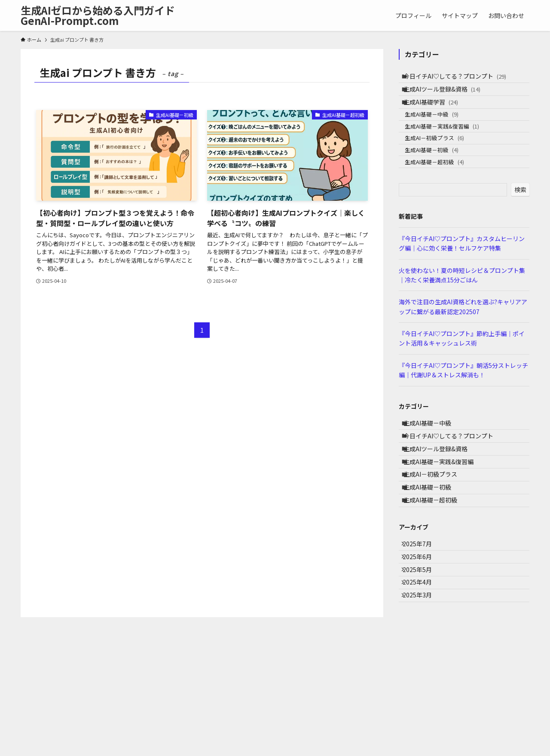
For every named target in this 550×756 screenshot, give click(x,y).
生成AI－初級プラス (442, 164)
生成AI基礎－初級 (439, 181)
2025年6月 (422, 637)
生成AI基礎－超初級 (442, 197)
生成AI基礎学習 (437, 114)
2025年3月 (422, 690)
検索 (520, 227)
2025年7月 (422, 618)
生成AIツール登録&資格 (448, 96)
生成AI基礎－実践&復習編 (450, 148)
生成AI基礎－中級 (439, 131)
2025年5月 (422, 655)
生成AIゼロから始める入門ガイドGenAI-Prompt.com (98, 15)
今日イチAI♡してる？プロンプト (461, 79)
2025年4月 (422, 672)
